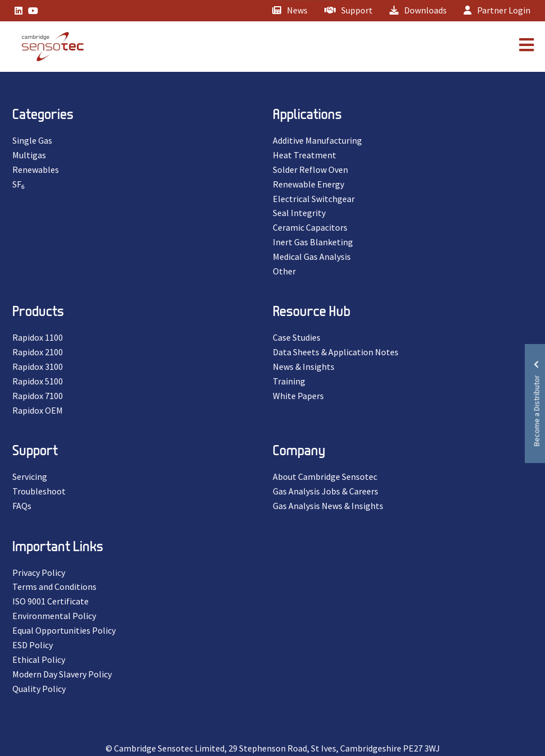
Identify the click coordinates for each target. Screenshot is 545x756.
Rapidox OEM (38, 410)
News (290, 10)
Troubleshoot (39, 491)
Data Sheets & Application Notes (336, 352)
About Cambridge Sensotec (325, 476)
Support (349, 10)
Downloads (418, 10)
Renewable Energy (308, 184)
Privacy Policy (39, 572)
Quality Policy (39, 689)
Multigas (29, 155)
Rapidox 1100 (38, 337)
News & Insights (304, 366)
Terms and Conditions (54, 587)
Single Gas (32, 140)
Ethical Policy (39, 659)
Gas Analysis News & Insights (328, 506)
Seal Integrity (299, 213)
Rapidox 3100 (38, 366)
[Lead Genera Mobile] (47, 47)
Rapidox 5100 (38, 381)
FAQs (22, 506)
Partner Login (497, 10)
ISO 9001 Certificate (51, 601)
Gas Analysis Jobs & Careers (326, 491)
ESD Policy (33, 645)
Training (289, 381)
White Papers (298, 396)
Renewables (36, 169)
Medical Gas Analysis (312, 256)
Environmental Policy (54, 616)
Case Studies (297, 337)
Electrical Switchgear (314, 199)
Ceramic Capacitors (310, 227)
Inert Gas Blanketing (313, 242)
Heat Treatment (304, 155)
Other (284, 271)
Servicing (30, 476)
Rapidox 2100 (38, 352)
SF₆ (19, 184)
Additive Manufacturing (317, 140)
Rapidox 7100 (38, 396)
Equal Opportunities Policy (64, 630)
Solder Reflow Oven (310, 169)
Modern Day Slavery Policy (62, 674)
